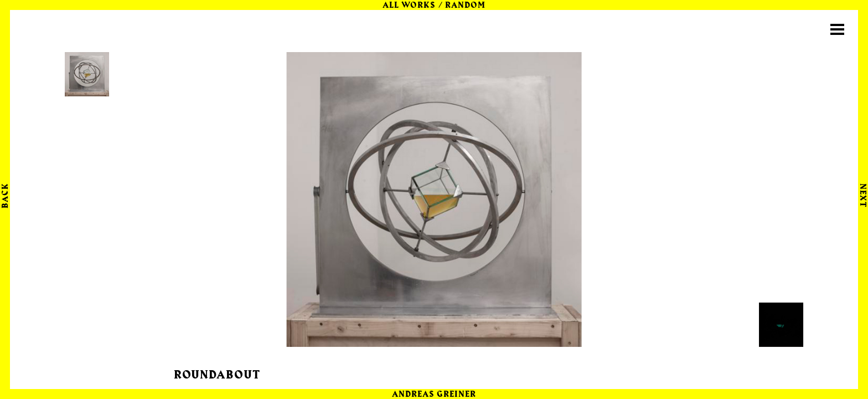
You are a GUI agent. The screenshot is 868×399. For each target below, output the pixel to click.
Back (6, 196)
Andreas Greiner (434, 395)
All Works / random (434, 6)
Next (862, 195)
